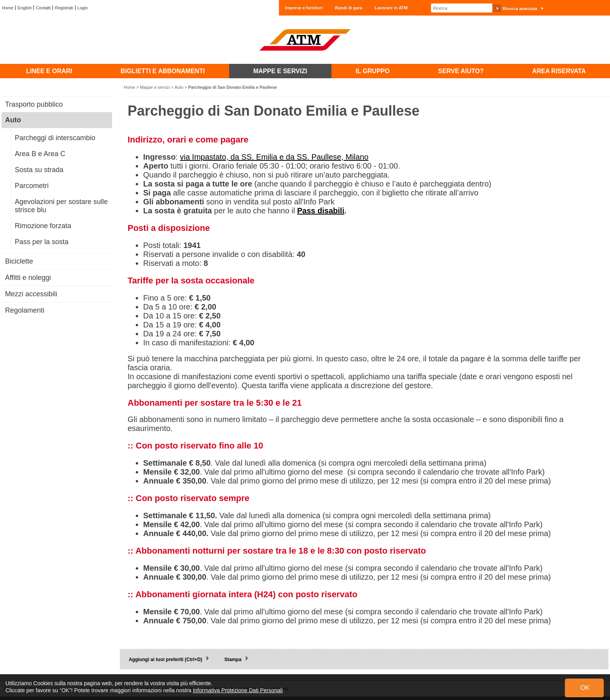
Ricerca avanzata (520, 9)
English (25, 8)
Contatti (43, 8)
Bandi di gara (349, 8)
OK (585, 688)
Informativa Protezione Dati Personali (238, 690)
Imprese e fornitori (304, 8)
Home (8, 8)
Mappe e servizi (155, 87)
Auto (179, 87)
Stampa (233, 660)
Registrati (64, 8)
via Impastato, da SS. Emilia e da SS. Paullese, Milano (274, 157)
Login (83, 8)
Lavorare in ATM (391, 8)
